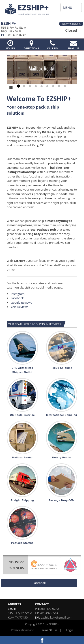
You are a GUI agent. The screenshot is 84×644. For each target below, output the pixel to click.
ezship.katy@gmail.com (57, 617)
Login (70, 630)
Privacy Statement (22, 630)
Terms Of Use (49, 630)
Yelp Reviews (19, 307)
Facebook (17, 298)
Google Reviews (22, 303)
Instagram (18, 294)
